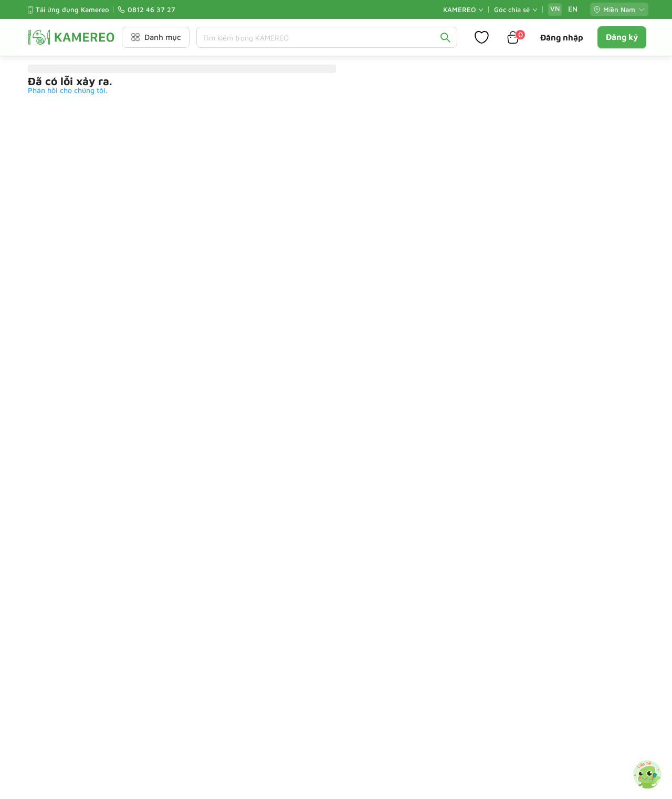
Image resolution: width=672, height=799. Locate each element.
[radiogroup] (564, 9)
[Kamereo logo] (71, 37)
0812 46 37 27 (151, 9)
